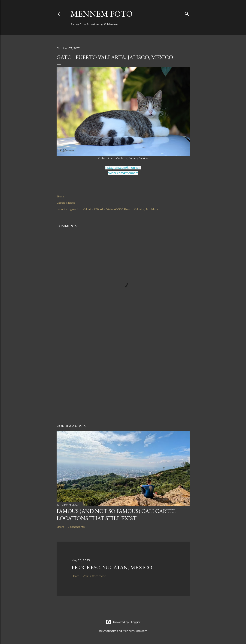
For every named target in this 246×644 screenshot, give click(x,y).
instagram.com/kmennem (123, 168)
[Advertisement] (123, 380)
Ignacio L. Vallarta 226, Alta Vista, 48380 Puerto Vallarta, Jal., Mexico (115, 209)
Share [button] (60, 196)
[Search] (187, 13)
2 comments (76, 527)
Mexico (71, 203)
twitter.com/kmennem (123, 173)
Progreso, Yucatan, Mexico (112, 567)
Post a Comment (94, 576)
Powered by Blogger (123, 622)
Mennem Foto (102, 14)
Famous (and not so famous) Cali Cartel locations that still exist (116, 515)
